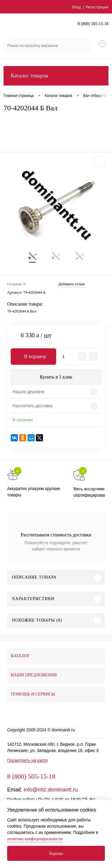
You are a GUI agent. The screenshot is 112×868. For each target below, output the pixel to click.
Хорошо (56, 853)
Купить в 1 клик (56, 377)
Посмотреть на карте (27, 760)
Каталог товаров (56, 76)
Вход (77, 7)
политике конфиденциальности (35, 839)
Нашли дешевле (29, 392)
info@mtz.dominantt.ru (51, 790)
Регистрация (97, 7)
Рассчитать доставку (33, 406)
